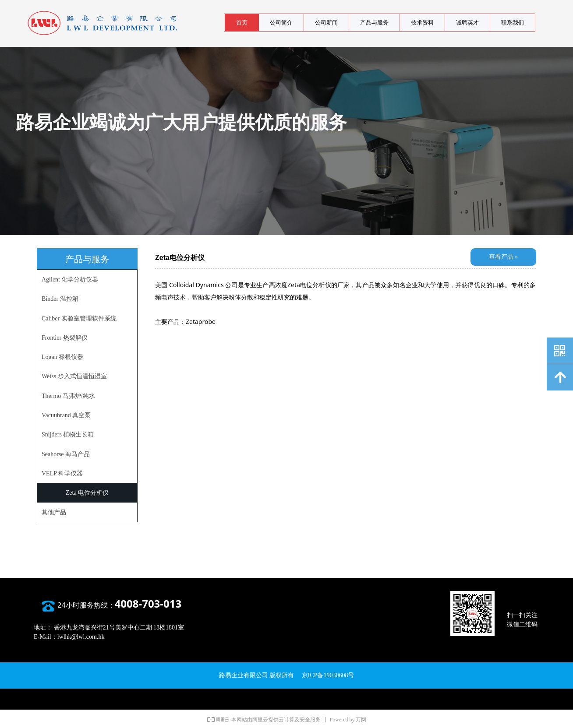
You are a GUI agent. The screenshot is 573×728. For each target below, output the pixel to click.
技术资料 (422, 23)
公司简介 (281, 23)
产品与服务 (374, 23)
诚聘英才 (467, 23)
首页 (242, 23)
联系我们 (513, 23)
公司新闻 (326, 23)
